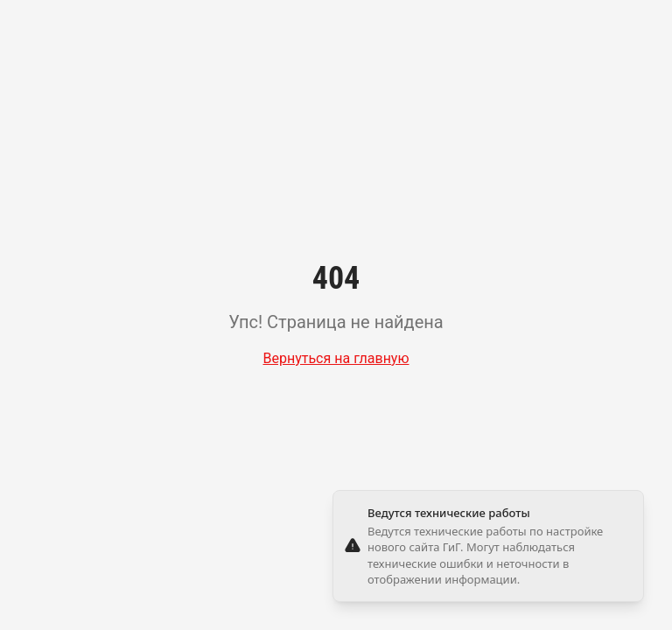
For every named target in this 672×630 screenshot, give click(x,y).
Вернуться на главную (336, 358)
